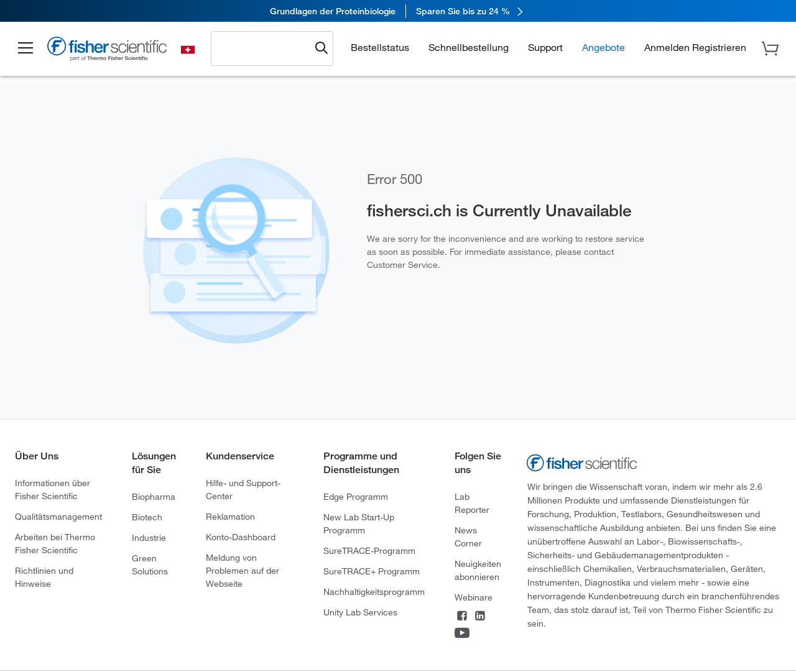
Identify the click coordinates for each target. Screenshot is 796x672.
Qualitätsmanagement (58, 517)
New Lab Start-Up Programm (359, 524)
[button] (26, 48)
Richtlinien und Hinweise (44, 577)
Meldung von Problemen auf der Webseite (243, 571)
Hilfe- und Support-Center (243, 490)
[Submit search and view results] (322, 48)
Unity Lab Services (360, 612)
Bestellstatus (380, 47)
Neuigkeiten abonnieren (478, 570)
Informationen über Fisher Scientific (53, 490)
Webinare (474, 597)
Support (545, 47)
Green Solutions (150, 565)
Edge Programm (356, 497)
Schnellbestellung (469, 47)
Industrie (149, 538)
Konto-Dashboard (241, 537)
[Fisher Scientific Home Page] (109, 51)
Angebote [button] (604, 47)
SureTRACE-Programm (369, 551)
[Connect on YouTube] (462, 634)
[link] (398, 11)
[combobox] (265, 48)
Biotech (147, 517)
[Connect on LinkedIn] (480, 617)
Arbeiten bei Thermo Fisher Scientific (55, 544)
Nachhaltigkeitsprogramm (374, 592)
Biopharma (154, 497)
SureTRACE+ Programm (372, 571)
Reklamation (230, 517)
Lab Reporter (472, 503)
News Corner (468, 537)
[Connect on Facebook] (462, 617)
